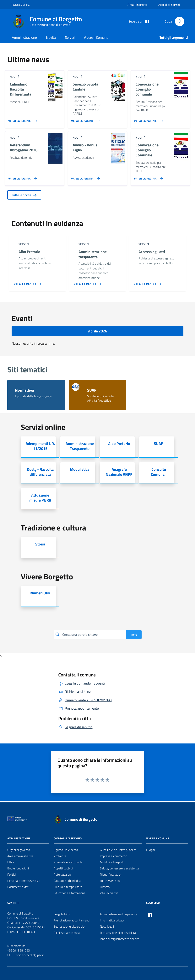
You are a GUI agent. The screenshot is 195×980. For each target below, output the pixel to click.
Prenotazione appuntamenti (72, 920)
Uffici (11, 862)
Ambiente (60, 856)
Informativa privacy (112, 920)
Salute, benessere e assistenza (120, 868)
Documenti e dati (18, 887)
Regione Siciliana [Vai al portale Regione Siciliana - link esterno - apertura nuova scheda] (20, 5)
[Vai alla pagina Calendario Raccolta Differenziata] (22, 119)
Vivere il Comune (96, 37)
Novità (51, 37)
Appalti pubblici (63, 868)
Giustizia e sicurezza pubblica (118, 850)
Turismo (105, 887)
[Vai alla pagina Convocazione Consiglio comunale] (148, 119)
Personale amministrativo (24, 881)
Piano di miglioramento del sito (120, 939)
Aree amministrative (20, 856)
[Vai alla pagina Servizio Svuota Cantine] (85, 119)
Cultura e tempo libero (68, 887)
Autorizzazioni (62, 874)
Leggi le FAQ (62, 914)
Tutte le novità (24, 195)
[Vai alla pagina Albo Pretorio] (28, 283)
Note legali (107, 926)
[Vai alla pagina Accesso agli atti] (148, 283)
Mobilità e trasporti (112, 862)
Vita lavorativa (109, 893)
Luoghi (150, 850)
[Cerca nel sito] (180, 21)
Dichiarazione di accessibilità (118, 933)
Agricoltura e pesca (66, 850)
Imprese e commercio (114, 856)
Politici (11, 874)
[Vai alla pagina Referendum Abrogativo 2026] (22, 177)
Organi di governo (19, 850)
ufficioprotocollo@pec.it (29, 955)
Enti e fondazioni (18, 868)
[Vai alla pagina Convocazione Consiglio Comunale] (148, 177)
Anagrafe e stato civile (68, 862)
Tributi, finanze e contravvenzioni (110, 878)
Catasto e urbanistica (67, 881)
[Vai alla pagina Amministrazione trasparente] (88, 283)
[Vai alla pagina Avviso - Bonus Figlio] (85, 177)
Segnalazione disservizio (69, 926)
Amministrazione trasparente (119, 914)
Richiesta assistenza (67, 933)
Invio (134, 634)
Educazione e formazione (70, 893)
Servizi (70, 37)
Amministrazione (24, 37)
